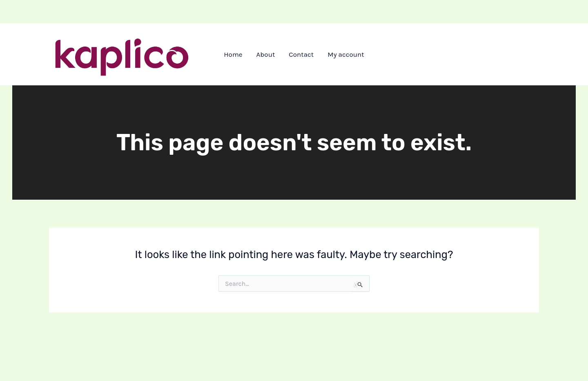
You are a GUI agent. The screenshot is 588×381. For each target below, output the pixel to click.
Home (233, 54)
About (266, 54)
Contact (301, 54)
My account (346, 54)
